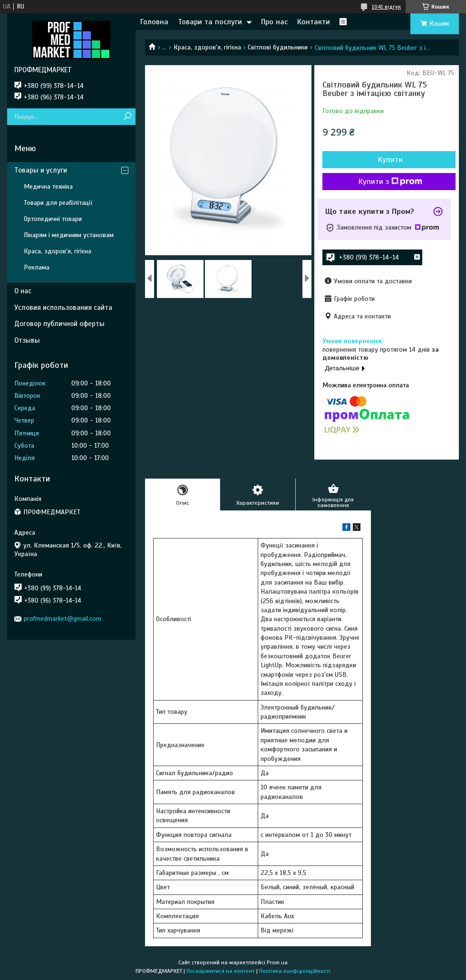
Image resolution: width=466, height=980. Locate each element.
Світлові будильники (278, 47)
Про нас (274, 22)
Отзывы (27, 340)
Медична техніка (48, 187)
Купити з (390, 182)
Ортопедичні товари (53, 219)
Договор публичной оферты (59, 324)
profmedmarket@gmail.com (63, 619)
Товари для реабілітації (58, 203)
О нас (23, 291)
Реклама (37, 267)
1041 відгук (386, 7)
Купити (390, 160)
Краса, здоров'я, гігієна (207, 47)
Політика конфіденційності (295, 971)
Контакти (314, 22)
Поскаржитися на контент (221, 971)
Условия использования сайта (63, 307)
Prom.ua (277, 962)
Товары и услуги (41, 170)
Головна (154, 22)
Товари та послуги (210, 22)
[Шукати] (127, 117)
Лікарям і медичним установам (69, 235)
